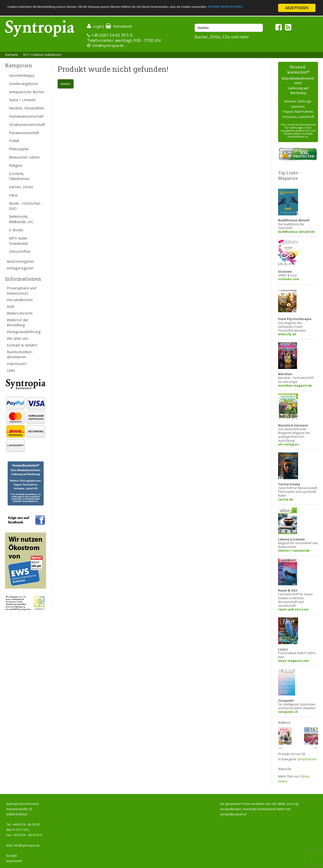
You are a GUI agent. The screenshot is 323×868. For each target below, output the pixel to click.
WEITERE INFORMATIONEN (31, 12)
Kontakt (12, 856)
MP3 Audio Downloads (19, 241)
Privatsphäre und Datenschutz (21, 291)
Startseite (12, 55)
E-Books (16, 230)
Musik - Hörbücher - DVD (26, 206)
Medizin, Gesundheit (26, 108)
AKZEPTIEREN (297, 8)
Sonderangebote (23, 84)
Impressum (17, 363)
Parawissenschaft (24, 133)
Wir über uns (18, 338)
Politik (14, 141)
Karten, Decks (21, 187)
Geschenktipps (22, 75)
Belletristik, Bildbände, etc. (22, 219)
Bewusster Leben (24, 157)
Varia (13, 195)
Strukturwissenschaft (27, 124)
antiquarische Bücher (27, 92)
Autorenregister (21, 261)
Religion (16, 165)
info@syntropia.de (108, 45)
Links (11, 370)
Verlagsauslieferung (24, 332)
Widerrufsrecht (20, 313)
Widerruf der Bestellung (18, 322)
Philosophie (19, 149)
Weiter (66, 84)
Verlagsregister (20, 268)
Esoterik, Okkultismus (19, 176)
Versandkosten (20, 300)
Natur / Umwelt (22, 100)
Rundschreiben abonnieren (19, 354)
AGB (10, 306)
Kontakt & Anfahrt (22, 345)
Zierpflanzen (307, 759)
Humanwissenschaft (26, 116)
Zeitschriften (20, 251)
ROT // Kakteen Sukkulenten (42, 55)
